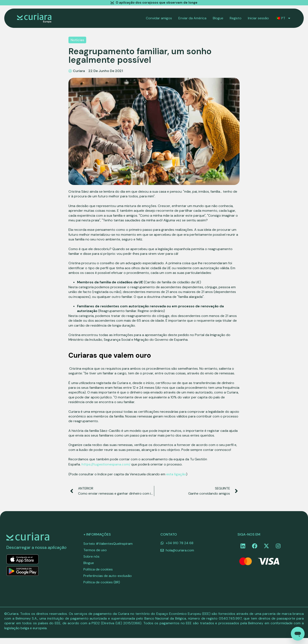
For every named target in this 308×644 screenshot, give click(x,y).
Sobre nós (91, 559)
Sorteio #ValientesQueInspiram (108, 544)
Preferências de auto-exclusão (108, 580)
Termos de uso (95, 551)
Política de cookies (98, 573)
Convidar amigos (159, 18)
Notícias (77, 40)
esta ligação (176, 474)
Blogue (218, 18)
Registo (236, 18)
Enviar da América (192, 18)
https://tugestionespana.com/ (105, 464)
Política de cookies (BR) (102, 588)
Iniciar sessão (258, 18)
